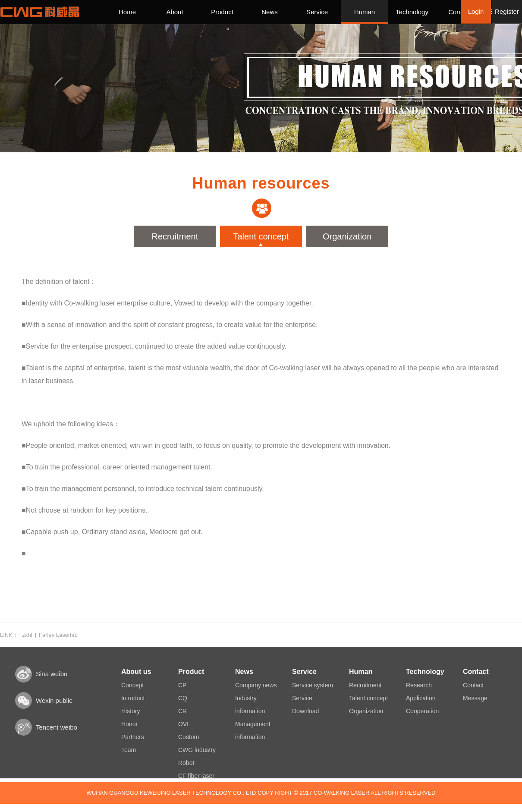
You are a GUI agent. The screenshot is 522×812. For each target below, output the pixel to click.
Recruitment (175, 236)
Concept (132, 685)
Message (475, 698)
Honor (129, 724)
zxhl (27, 635)
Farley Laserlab (58, 635)
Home (127, 12)
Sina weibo (52, 674)
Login (476, 11)
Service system (313, 685)
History (131, 711)
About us (136, 672)
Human (365, 12)
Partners (133, 737)
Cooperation (422, 711)
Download (305, 711)
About (175, 12)
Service (317, 12)
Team (129, 750)
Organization (347, 236)
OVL (184, 724)
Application (421, 698)
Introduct (133, 698)
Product (222, 12)
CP (182, 685)
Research (419, 685)
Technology (412, 12)
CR (182, 711)
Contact (459, 12)
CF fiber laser (196, 776)
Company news (256, 685)
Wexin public (54, 700)
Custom (189, 737)
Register (507, 11)
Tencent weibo (57, 727)
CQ (183, 698)
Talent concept (261, 236)
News (270, 12)
